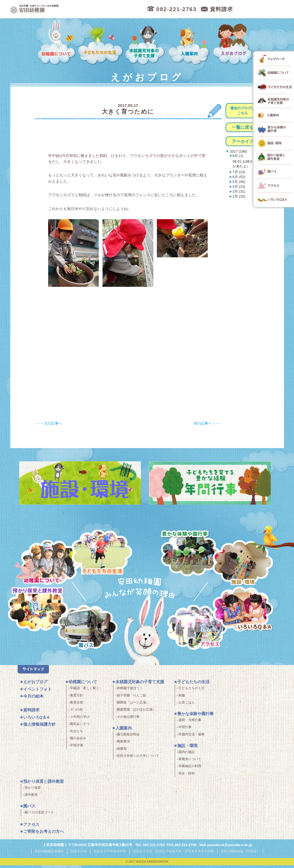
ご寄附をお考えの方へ (44, 835)
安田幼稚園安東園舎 (49, 854)
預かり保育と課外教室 (44, 785)
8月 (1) (238, 156)
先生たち (77, 734)
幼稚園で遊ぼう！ (130, 692)
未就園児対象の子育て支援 (146, 42)
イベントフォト (37, 692)
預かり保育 (33, 791)
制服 (182, 699)
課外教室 (31, 798)
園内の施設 (187, 755)
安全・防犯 (187, 777)
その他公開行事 (128, 720)
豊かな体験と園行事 (192, 551)
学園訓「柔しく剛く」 (86, 692)
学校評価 (77, 749)
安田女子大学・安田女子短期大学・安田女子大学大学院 (173, 854)
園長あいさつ (80, 727)
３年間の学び (80, 720)
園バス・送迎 (83, 632)
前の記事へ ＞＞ (207, 423)
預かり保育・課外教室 (36, 610)
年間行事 (185, 731)
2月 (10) (239, 196)
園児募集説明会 (128, 738)
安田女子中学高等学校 (110, 854)
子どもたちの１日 (191, 692)
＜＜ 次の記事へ (49, 423)
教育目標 (77, 706)
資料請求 (31, 713)
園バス (29, 809)
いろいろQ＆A (243, 610)
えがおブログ (234, 42)
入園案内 (190, 42)
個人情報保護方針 (39, 728)
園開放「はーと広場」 (133, 706)
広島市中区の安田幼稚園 (64, 9)
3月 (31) (239, 191)
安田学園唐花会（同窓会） (240, 854)
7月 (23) (239, 172)
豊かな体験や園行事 (195, 717)
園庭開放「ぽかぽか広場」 (136, 713)
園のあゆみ (78, 741)
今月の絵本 (33, 700)
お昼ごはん (187, 706)
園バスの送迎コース (39, 816)
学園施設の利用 (190, 770)
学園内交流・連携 (191, 738)
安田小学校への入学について (138, 759)
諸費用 (122, 752)
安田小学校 (79, 854)
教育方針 (77, 699)
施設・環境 (243, 563)
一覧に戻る (243, 127)
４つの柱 (77, 713)
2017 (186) (238, 151)
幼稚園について (57, 42)
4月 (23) (239, 187)
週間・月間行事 (190, 723)
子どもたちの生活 (100, 42)
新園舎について (190, 762)
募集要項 (123, 745)
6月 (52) (239, 177)
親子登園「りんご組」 (133, 699)
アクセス (201, 632)
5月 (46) (239, 182)
